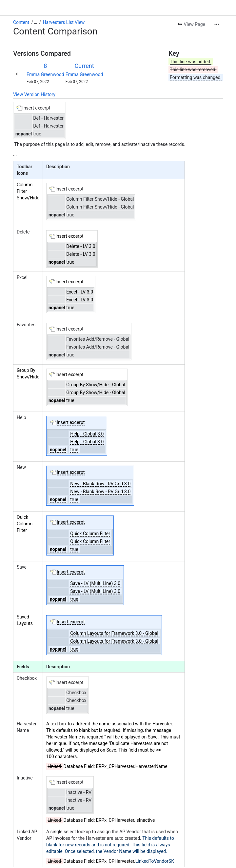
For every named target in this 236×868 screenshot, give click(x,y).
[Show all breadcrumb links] (35, 22)
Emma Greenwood (45, 74)
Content (21, 22)
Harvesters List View (64, 22)
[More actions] (217, 24)
